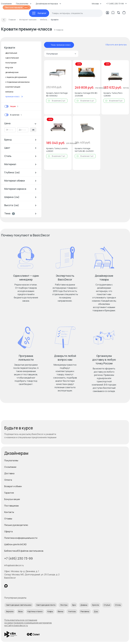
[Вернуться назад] (4, 20)
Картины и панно (35, 611)
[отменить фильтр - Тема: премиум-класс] (48, 45)
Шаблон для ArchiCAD (15, 544)
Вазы (20, 611)
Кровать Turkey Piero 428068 (113, 94)
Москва (97, 4)
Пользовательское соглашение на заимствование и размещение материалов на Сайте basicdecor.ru (28, 623)
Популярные (61, 54)
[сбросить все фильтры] (114, 45)
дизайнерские (12, 72)
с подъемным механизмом (17, 82)
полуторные (11, 63)
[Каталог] (39, 13)
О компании (10, 467)
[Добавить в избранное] (67, 65)
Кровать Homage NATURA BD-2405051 (84, 150)
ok (33, 130)
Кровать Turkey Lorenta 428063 (57, 150)
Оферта (8, 531)
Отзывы (8, 519)
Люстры (64, 605)
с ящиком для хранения (16, 77)
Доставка (9, 473)
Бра (74, 605)
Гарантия (9, 493)
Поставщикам (11, 506)
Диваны (84, 605)
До (20, 130)
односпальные (12, 58)
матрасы (9, 92)
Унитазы (72, 611)
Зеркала (10, 611)
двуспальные (11, 53)
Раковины (85, 611)
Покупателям (11, 460)
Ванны (61, 611)
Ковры (50, 611)
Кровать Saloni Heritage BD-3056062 (57, 94)
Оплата (8, 480)
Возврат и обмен (13, 486)
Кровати (10, 48)
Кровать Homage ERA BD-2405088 (86, 94)
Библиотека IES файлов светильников (24, 551)
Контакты (9, 512)
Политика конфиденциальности (21, 538)
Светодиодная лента (46, 605)
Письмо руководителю (16, 525)
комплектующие (13, 87)
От (7, 130)
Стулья (107, 605)
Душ (96, 611)
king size (9, 67)
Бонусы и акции (12, 499)
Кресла (95, 605)
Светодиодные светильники (19, 605)
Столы (118, 605)
